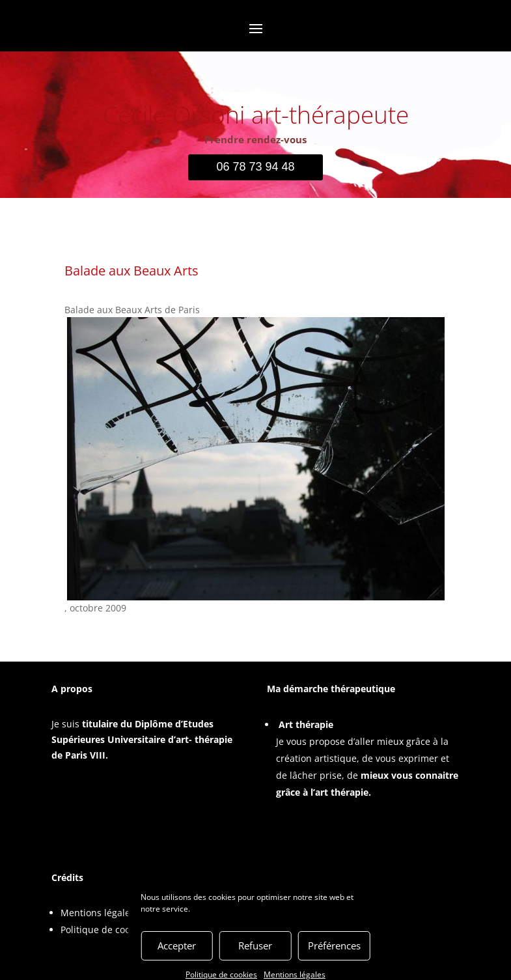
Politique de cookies (104, 930)
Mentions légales (98, 913)
